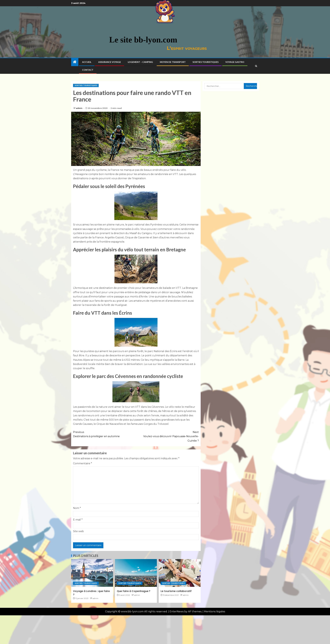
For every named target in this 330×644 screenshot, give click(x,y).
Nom (77, 508)
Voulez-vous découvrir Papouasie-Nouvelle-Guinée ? (167, 436)
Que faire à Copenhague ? (134, 591)
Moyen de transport (173, 62)
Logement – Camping (140, 62)
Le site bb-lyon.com (110, 40)
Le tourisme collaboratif (176, 591)
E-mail (78, 520)
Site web (78, 531)
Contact (88, 70)
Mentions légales (214, 611)
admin (79, 108)
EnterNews (177, 611)
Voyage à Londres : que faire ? (91, 593)
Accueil (87, 62)
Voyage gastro (235, 62)
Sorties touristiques (206, 62)
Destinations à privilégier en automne (104, 434)
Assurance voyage (110, 62)
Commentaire (82, 463)
